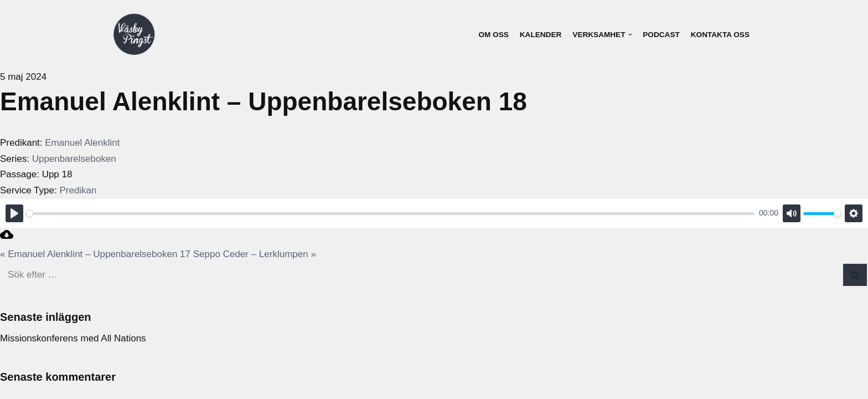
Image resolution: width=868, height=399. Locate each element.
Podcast (661, 35)
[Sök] (422, 275)
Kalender (541, 35)
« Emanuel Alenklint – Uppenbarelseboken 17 (95, 254)
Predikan (78, 190)
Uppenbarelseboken (74, 159)
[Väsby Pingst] (134, 35)
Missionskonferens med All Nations (73, 338)
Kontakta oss (720, 35)
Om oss (493, 35)
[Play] (14, 213)
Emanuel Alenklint (82, 143)
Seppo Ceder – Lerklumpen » (255, 254)
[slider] (390, 214)
